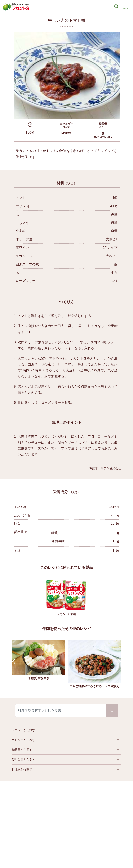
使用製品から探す (24, 759)
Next (119, 661)
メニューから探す (24, 730)
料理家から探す (22, 769)
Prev (15, 661)
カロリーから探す (24, 740)
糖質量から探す (22, 750)
